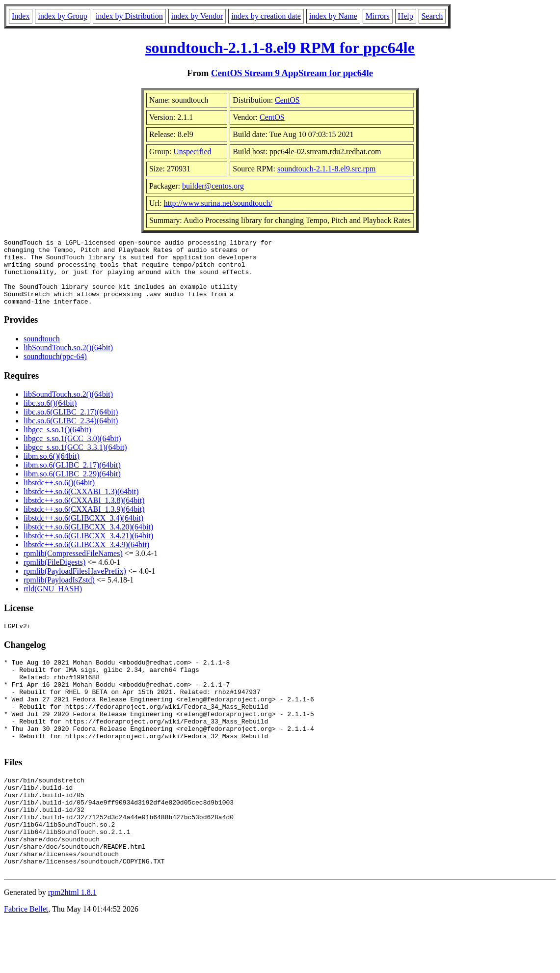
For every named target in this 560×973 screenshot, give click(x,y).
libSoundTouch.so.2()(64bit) (68, 361)
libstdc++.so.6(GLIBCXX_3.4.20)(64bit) (88, 540)
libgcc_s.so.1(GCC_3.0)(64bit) (72, 452)
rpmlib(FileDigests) (54, 575)
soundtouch (42, 352)
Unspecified (192, 152)
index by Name (333, 16)
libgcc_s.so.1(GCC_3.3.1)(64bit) (75, 460)
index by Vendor (197, 16)
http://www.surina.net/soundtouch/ (218, 203)
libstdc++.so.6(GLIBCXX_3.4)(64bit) (83, 531)
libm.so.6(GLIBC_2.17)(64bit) (72, 478)
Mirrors (378, 16)
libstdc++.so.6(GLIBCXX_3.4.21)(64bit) (88, 549)
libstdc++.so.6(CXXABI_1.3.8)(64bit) (84, 514)
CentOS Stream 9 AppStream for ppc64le (292, 73)
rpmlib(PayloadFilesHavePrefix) (75, 584)
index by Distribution (129, 16)
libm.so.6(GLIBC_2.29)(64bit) (72, 487)
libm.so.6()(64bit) (52, 469)
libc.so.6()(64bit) (50, 416)
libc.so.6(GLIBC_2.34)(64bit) (71, 434)
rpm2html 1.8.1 (72, 944)
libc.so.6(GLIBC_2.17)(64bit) (71, 425)
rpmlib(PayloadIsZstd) (59, 593)
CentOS (287, 100)
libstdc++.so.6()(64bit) (59, 496)
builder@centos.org (213, 186)
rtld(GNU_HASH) (53, 602)
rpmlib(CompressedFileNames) (73, 567)
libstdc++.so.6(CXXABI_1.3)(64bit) (81, 505)
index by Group (62, 16)
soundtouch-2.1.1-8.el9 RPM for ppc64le (280, 48)
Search (432, 16)
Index (21, 16)
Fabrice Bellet (26, 960)
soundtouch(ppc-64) (55, 370)
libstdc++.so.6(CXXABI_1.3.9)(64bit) (84, 522)
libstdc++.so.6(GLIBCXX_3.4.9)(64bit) (86, 558)
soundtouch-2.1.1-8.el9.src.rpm (326, 169)
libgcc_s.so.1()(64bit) (57, 443)
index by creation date (266, 16)
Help (406, 16)
